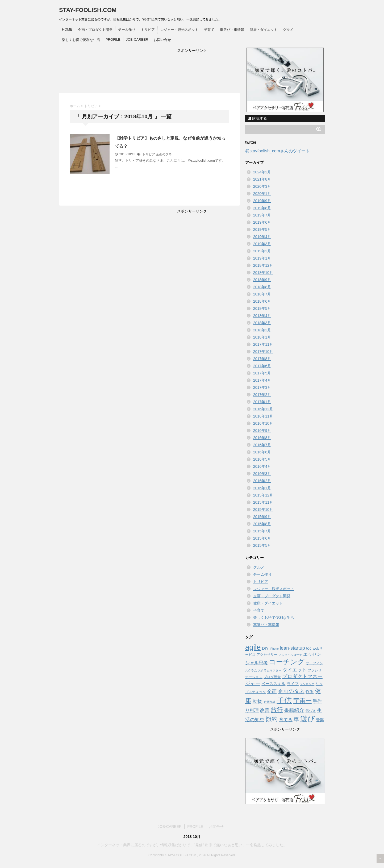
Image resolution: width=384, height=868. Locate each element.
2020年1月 (262, 194)
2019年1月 (262, 258)
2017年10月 (263, 352)
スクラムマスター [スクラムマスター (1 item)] (270, 670)
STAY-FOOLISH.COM (88, 10)
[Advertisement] (192, 72)
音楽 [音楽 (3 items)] (320, 720)
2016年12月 (263, 409)
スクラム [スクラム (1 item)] (251, 670)
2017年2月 (262, 395)
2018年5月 (262, 308)
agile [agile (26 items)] (253, 647)
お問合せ (216, 827)
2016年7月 (262, 445)
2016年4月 (262, 466)
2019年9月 (262, 201)
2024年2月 (262, 172)
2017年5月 (262, 373)
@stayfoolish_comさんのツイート (277, 151)
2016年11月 (263, 416)
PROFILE (113, 39)
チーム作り (127, 30)
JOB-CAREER (137, 39)
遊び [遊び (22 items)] (308, 719)
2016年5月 (262, 459)
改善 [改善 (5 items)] (265, 710)
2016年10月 (263, 423)
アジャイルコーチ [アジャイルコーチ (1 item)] (290, 655)
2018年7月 (262, 294)
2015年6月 (262, 538)
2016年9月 (262, 431)
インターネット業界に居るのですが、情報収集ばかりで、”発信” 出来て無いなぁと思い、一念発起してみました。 (192, 845)
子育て (209, 30)
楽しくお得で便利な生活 (81, 40)
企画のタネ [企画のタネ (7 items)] (291, 691)
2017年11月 (263, 344)
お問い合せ (162, 40)
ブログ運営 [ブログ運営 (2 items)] (272, 677)
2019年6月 (262, 222)
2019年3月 (262, 244)
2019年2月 (262, 251)
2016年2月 (262, 481)
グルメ (288, 30)
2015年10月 (263, 510)
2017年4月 (262, 380)
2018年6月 (262, 301)
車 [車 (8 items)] (296, 719)
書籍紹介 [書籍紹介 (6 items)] (294, 710)
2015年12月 (263, 495)
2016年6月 (262, 452)
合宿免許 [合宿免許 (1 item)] (270, 702)
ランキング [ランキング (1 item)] (307, 684)
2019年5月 (262, 229)
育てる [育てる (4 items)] (286, 720)
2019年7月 (262, 215)
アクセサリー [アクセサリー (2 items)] (267, 655)
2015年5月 (262, 545)
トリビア (148, 30)
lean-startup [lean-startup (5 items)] (292, 648)
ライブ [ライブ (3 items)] (293, 684)
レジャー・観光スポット (179, 30)
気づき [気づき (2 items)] (311, 711)
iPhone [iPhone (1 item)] (274, 649)
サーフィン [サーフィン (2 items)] (314, 663)
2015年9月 (262, 517)
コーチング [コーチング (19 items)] (287, 662)
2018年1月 (262, 337)
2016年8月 (262, 438)
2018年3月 (262, 323)
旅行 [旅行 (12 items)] (277, 710)
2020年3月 (262, 186)
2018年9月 (262, 280)
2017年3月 (262, 387)
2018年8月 (262, 287)
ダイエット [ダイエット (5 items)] (295, 670)
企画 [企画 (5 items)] (272, 691)
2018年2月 (262, 330)
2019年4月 (262, 237)
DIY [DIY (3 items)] (265, 648)
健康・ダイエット (264, 30)
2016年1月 (262, 488)
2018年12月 (263, 265)
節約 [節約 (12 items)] (272, 719)
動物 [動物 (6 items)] (257, 701)
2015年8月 (262, 524)
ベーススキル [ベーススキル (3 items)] (273, 684)
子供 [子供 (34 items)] (284, 700)
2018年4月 (262, 316)
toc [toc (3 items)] (309, 648)
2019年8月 (262, 208)
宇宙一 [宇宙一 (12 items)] (302, 701)
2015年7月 (262, 531)
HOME (67, 29)
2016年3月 (262, 474)
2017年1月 (262, 402)
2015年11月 (263, 502)
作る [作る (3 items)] (310, 692)
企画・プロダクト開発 (95, 30)
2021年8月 (262, 179)
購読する (257, 118)
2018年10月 (263, 273)
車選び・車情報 (232, 30)
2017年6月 (262, 366)
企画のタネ (164, 154)
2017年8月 (262, 359)
